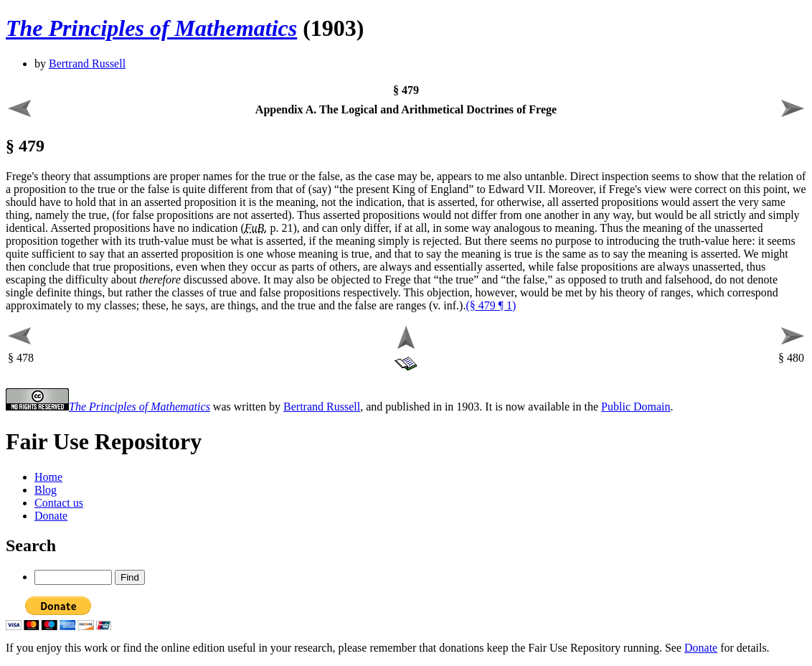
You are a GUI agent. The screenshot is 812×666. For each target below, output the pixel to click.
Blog (46, 490)
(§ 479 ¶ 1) (491, 305)
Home (48, 477)
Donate (51, 516)
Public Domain (636, 407)
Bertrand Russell (87, 64)
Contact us (59, 503)
